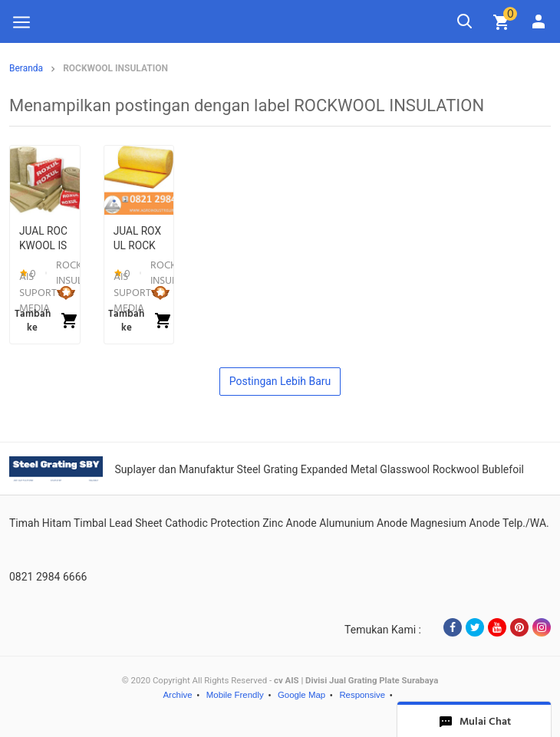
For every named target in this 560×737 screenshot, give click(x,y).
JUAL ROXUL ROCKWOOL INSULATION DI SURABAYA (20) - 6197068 (138, 240)
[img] (502, 22)
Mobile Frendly (235, 695)
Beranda (26, 68)
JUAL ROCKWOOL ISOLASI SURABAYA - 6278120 (45, 240)
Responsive (362, 695)
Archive (177, 695)
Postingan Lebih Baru (280, 381)
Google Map (301, 695)
